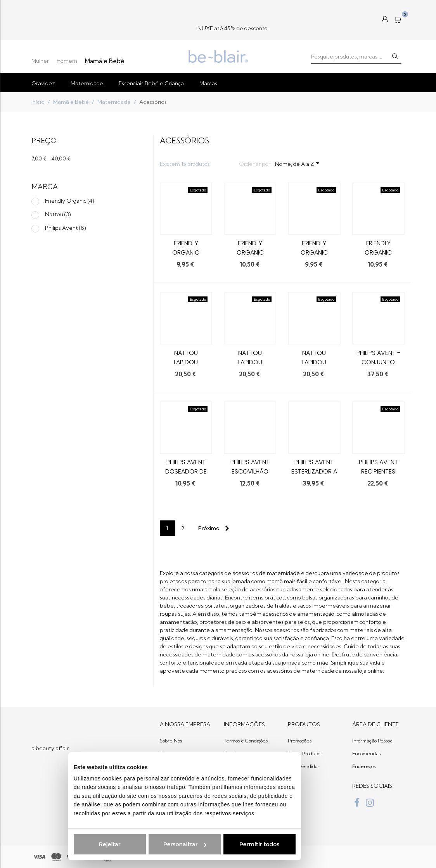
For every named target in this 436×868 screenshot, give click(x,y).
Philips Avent (66, 228)
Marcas (208, 83)
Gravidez (43, 83)
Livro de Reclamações (248, 792)
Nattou (58, 214)
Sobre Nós (171, 741)
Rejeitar (49, 844)
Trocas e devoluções (246, 766)
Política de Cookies (244, 825)
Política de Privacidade (249, 779)
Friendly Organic (70, 201)
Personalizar (124, 844)
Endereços (364, 766)
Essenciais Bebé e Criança (151, 83)
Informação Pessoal (373, 741)
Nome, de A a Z (298, 163)
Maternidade (87, 83)
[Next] (212, 528)
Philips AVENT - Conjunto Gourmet (378, 362)
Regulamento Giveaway (239, 809)
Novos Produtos (305, 753)
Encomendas (366, 753)
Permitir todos (199, 844)
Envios (231, 753)
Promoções (300, 741)
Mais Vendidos (304, 766)
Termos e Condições (246, 741)
